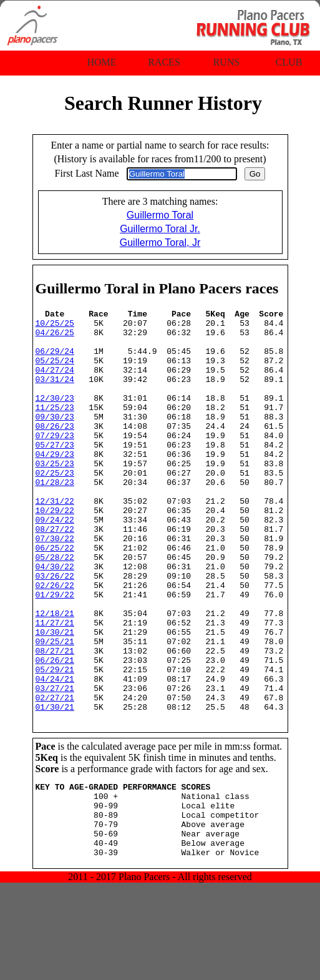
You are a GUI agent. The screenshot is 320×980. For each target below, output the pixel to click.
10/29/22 (55, 551)
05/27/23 (55, 473)
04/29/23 (55, 484)
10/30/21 (55, 697)
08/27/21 (55, 720)
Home (101, 62)
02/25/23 (55, 506)
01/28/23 (55, 517)
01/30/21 (55, 787)
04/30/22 (55, 619)
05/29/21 (55, 742)
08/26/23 (55, 450)
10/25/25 (55, 326)
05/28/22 (55, 607)
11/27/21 (55, 686)
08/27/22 (55, 574)
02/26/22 (55, 641)
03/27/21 (55, 765)
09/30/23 (55, 439)
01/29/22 (55, 652)
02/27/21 (55, 776)
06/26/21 (55, 731)
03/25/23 (55, 495)
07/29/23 (55, 461)
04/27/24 (55, 383)
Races (164, 62)
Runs (227, 62)
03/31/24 (55, 394)
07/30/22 (55, 585)
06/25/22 (55, 596)
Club (289, 62)
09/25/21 (55, 708)
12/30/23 (55, 416)
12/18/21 (55, 675)
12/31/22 (55, 540)
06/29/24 (55, 360)
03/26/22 (55, 630)
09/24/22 (55, 562)
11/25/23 (55, 428)
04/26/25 (55, 338)
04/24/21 (55, 753)
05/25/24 (55, 371)
